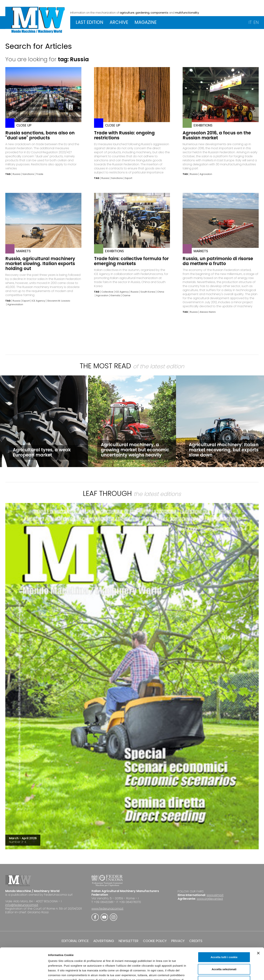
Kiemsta (115, 296)
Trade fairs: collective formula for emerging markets (131, 261)
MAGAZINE (146, 22)
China (161, 292)
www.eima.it (215, 895)
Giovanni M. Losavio (59, 301)
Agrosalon (206, 174)
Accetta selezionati (224, 942)
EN (256, 22)
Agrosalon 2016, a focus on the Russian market (217, 135)
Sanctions (28, 174)
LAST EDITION (89, 22)
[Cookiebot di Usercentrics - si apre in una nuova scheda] (24, 973)
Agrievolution (15, 304)
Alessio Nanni (208, 312)
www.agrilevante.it (210, 899)
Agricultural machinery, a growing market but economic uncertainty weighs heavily (135, 450)
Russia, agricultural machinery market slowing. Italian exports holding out (40, 264)
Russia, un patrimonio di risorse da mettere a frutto (218, 261)
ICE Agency (38, 301)
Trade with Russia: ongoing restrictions (124, 135)
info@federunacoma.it (22, 905)
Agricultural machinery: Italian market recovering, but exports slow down (224, 450)
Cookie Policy (147, 958)
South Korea (148, 292)
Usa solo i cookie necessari (224, 954)
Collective (107, 292)
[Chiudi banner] (258, 926)
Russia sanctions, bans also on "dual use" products (40, 135)
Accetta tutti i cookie (224, 930)
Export (129, 178)
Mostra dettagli (193, 973)
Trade (40, 174)
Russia (16, 174)
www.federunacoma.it (107, 909)
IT (250, 22)
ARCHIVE (119, 22)
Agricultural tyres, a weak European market (42, 452)
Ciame (126, 296)
